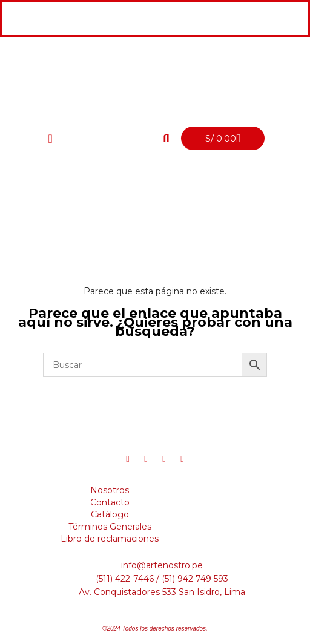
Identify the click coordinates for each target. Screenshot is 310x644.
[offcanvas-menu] (51, 139)
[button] (166, 139)
